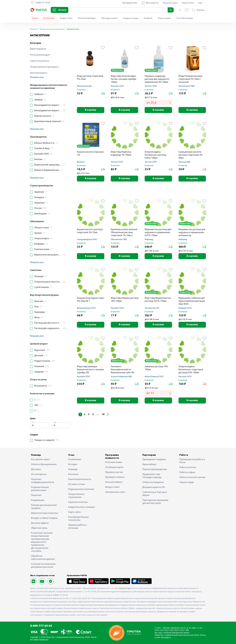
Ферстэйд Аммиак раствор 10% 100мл (125, 300)
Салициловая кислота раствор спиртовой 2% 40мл (191, 155)
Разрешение (38, 500)
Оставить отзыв (76, 484)
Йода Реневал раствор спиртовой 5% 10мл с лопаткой (190, 79)
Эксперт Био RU (152, 308)
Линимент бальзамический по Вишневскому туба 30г (123, 370)
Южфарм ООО (185, 308)
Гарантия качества (78, 502)
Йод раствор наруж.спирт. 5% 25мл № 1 (91, 300)
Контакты (73, 474)
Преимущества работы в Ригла (192, 461)
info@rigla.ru (166, 638)
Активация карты (114, 467)
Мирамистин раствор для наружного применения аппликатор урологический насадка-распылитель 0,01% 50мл (192, 233)
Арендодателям (130, 3)
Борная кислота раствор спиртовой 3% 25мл (90, 231)
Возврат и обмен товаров (44, 518)
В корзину (91, 110)
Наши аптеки (188, 3)
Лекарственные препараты (52, 29)
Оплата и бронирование (44, 464)
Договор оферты (40, 523)
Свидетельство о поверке (82, 507)
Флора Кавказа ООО (86, 308)
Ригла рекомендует (87, 18)
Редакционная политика (81, 489)
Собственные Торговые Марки (155, 494)
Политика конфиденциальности (43, 481)
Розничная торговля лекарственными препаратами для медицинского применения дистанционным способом (42, 542)
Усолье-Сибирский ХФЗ (121, 377)
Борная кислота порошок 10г (90, 154)
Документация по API (154, 487)
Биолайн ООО (117, 86)
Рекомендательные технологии (78, 519)
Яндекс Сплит (66, 18)
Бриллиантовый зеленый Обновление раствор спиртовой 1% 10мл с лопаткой (124, 233)
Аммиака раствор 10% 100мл (156, 368)
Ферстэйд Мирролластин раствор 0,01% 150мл (158, 300)
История (73, 464)
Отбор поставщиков (153, 482)
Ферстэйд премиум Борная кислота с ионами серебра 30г (90, 370)
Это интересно (39, 474)
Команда (73, 469)
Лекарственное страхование (76, 496)
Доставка (36, 469)
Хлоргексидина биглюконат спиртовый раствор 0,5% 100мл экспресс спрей (191, 370)
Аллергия (148, 18)
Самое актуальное (40, 61)
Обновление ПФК (187, 86)
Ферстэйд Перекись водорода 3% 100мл (121, 154)
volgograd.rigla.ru (125, 588)
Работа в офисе (187, 472)
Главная (34, 29)
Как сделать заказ (40, 459)
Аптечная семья (114, 462)
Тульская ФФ (184, 162)
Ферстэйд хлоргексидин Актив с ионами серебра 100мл (123, 79)
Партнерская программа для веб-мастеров (155, 502)
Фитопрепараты (39, 73)
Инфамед (149, 240)
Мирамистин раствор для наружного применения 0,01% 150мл (158, 233)
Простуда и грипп (109, 18)
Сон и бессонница (185, 18)
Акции (35, 18)
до (55, 422)
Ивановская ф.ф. (84, 86)
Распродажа (49, 18)
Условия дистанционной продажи (44, 507)
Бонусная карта (170, 3)
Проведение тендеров (154, 459)
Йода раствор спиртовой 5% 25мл (90, 78)
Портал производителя (155, 469)
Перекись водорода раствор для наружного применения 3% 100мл (157, 79)
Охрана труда (187, 482)
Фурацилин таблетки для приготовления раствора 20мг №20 (192, 301)
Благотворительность (80, 479)
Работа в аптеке (188, 467)
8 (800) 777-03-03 (60, 595)
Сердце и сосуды (131, 18)
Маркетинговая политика (45, 513)
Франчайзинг (149, 464)
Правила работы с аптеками (78, 527)
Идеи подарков (38, 49)
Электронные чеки (115, 492)
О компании (75, 459)
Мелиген (81, 162)
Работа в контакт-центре (192, 477)
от (33, 422)
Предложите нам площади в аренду (152, 476)
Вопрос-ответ (112, 487)
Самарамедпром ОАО (87, 240)
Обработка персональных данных (43, 558)
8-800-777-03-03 (41, 626)
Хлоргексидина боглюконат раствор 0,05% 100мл (155, 155)
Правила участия (114, 472)
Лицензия (36, 495)
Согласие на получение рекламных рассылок (43, 566)
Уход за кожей (164, 18)
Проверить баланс (115, 477)
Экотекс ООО (151, 86)
